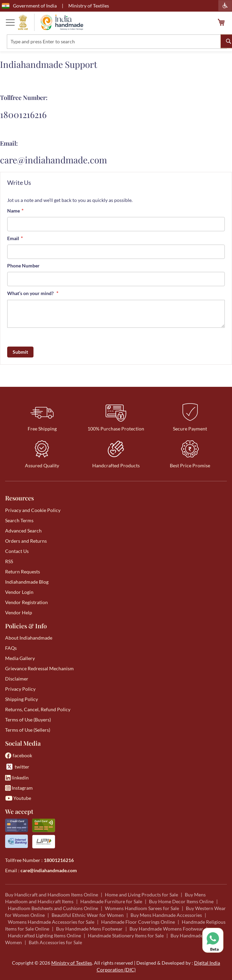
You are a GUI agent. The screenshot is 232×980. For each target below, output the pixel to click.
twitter (17, 767)
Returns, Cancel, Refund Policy (38, 709)
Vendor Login (19, 592)
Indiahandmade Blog (27, 582)
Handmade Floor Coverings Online (138, 922)
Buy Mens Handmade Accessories (166, 915)
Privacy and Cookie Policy (33, 510)
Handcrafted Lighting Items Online (44, 935)
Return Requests (23, 572)
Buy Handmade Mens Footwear (89, 929)
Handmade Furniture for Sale (111, 901)
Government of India (29, 6)
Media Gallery (20, 658)
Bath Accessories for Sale (55, 942)
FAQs (11, 648)
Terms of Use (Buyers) (28, 720)
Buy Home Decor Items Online (181, 901)
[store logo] (51, 22)
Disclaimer (17, 679)
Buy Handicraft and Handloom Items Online (52, 895)
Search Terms (19, 520)
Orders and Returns (26, 541)
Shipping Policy (22, 699)
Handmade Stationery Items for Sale (126, 935)
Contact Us (17, 551)
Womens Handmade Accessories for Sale (51, 922)
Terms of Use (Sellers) (28, 730)
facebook (19, 755)
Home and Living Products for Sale (141, 895)
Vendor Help (19, 612)
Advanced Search (23, 531)
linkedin (17, 778)
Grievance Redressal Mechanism (39, 668)
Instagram (19, 788)
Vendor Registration (26, 602)
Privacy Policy (20, 689)
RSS (9, 561)
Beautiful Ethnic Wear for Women (88, 915)
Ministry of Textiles (89, 6)
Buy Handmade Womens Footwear (166, 929)
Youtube (18, 798)
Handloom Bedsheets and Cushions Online (53, 908)
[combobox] (117, 42)
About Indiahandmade (29, 638)
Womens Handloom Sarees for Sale (142, 908)
